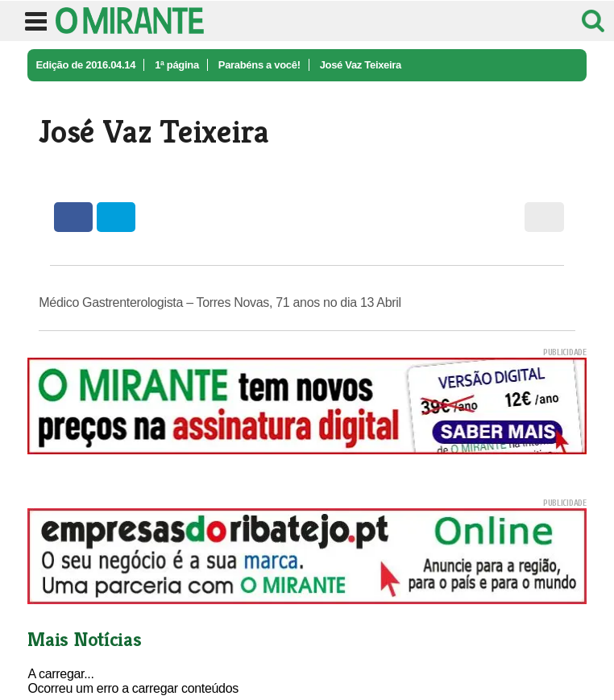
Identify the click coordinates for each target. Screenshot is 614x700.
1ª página (177, 65)
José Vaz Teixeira (361, 65)
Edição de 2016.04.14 (85, 65)
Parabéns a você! (259, 65)
